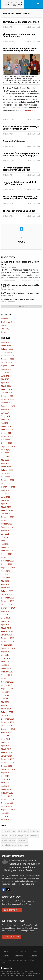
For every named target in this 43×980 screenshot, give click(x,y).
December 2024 (8, 396)
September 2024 (8, 406)
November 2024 (8, 399)
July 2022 (5, 494)
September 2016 (8, 729)
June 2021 (5, 537)
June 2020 (5, 578)
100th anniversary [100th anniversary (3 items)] (9, 831)
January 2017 (7, 716)
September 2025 (8, 366)
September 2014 (8, 810)
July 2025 (5, 373)
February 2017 (7, 712)
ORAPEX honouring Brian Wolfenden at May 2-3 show (20, 286)
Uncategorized (7, 332)
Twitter (8, 890)
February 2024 (7, 430)
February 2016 (7, 753)
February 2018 (7, 672)
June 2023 (5, 457)
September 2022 (8, 487)
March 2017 (6, 709)
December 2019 (8, 598)
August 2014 (6, 813)
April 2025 (5, 383)
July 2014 (5, 816)
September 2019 (8, 608)
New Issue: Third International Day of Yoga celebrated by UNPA (21, 128)
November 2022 (8, 480)
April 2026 (5, 342)
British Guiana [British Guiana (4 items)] (23, 831)
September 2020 (8, 568)
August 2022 (6, 490)
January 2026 (7, 352)
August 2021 (6, 531)
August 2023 (6, 450)
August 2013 (6, 820)
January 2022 (7, 514)
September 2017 (8, 689)
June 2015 (5, 779)
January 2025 (7, 393)
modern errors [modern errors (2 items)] (32, 836)
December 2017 (8, 679)
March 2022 (6, 507)
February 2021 (7, 551)
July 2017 (5, 695)
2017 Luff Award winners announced (21, 22)
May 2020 (5, 581)
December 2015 (8, 759)
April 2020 (5, 584)
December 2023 (8, 436)
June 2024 (5, 416)
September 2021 (8, 527)
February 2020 (7, 591)
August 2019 (6, 611)
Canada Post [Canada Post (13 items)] (35, 831)
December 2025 (8, 356)
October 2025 (7, 362)
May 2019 (5, 621)
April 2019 (5, 625)
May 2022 (5, 500)
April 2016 (5, 746)
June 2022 (5, 497)
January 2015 (7, 796)
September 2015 (8, 769)
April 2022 (5, 504)
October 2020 (7, 564)
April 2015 (5, 786)
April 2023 (5, 463)
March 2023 (6, 467)
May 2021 (5, 541)
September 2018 (8, 648)
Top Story (5, 329)
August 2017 (6, 692)
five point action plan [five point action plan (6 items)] (17, 836)
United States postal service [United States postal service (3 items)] (12, 845)
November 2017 (8, 682)
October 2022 (7, 484)
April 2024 (5, 423)
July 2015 (5, 776)
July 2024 (5, 413)
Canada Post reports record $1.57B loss (19, 300)
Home (5, 951)
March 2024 (6, 426)
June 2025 (5, 376)
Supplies (33, 956)
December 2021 (8, 517)
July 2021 (5, 534)
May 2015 (5, 783)
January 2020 (7, 594)
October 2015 (7, 766)
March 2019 (6, 628)
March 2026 (6, 346)
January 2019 (7, 635)
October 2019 (7, 605)
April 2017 (5, 705)
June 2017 (5, 699)
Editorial (4, 319)
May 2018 (5, 662)
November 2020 (8, 561)
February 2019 (7, 631)
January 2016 (7, 756)
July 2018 (5, 655)
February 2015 (7, 793)
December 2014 (8, 800)
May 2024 (5, 420)
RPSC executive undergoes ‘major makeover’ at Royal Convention (20, 50)
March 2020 (6, 588)
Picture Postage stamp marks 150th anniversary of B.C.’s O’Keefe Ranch (21, 198)
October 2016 (7, 726)
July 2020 (5, 574)
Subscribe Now (12, 937)
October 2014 (7, 806)
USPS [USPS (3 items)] (26, 845)
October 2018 (7, 645)
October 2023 (7, 443)
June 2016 (5, 739)
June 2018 (5, 658)
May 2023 (5, 460)
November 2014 (8, 803)
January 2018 (7, 675)
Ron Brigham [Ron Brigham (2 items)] (22, 840)
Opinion (4, 325)
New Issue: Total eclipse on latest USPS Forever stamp (19, 183)
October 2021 (7, 524)
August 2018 (6, 652)
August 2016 (6, 732)
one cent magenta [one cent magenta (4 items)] (9, 840)
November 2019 (8, 601)
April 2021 (5, 544)
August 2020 (6, 571)
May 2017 (5, 702)
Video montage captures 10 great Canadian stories (20, 35)
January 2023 (7, 473)
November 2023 (8, 440)
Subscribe (19, 956)
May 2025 (5, 379)
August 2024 (6, 410)
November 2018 (8, 642)
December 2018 (8, 638)
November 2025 (8, 359)
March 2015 (6, 790)
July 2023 (5, 453)
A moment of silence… (14, 141)
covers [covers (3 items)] (5, 836)
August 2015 (6, 773)
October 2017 (7, 685)
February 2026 (7, 349)
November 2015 (8, 763)
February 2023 (7, 470)
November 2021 (8, 520)
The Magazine (20, 951)
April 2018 (5, 665)
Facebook (4, 890)
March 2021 (6, 547)
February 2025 (7, 389)
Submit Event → (12, 910)
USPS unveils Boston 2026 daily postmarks (20, 293)
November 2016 (8, 722)
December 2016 (8, 719)
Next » (22, 242)
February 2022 (7, 510)
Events (6, 956)
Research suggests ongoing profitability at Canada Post (17, 169)
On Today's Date (8, 322)
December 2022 (8, 477)
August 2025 (6, 369)
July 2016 (5, 736)
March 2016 (6, 749)
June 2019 (5, 618)
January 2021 (7, 554)
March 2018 (6, 668)
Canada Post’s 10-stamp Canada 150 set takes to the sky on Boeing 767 (21, 154)
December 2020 (8, 557)
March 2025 (6, 386)
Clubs (35, 951)
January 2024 (7, 433)
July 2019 (5, 615)
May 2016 (5, 742)
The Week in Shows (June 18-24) (19, 211)
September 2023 (8, 447)
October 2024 (7, 403)
